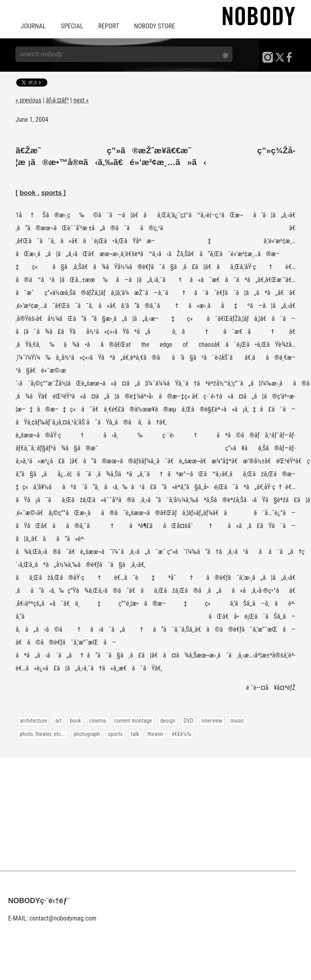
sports (52, 193)
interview (212, 721)
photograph (87, 734)
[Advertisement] (155, 814)
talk (135, 734)
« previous (28, 100)
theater (155, 734)
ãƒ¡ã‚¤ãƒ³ (58, 100)
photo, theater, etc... (42, 734)
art (58, 721)
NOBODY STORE (154, 26)
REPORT (109, 26)
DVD (188, 721)
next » (81, 100)
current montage (133, 721)
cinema (97, 721)
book (28, 193)
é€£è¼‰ (182, 734)
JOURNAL (33, 26)
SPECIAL (72, 26)
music (237, 721)
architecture (33, 721)
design (168, 721)
